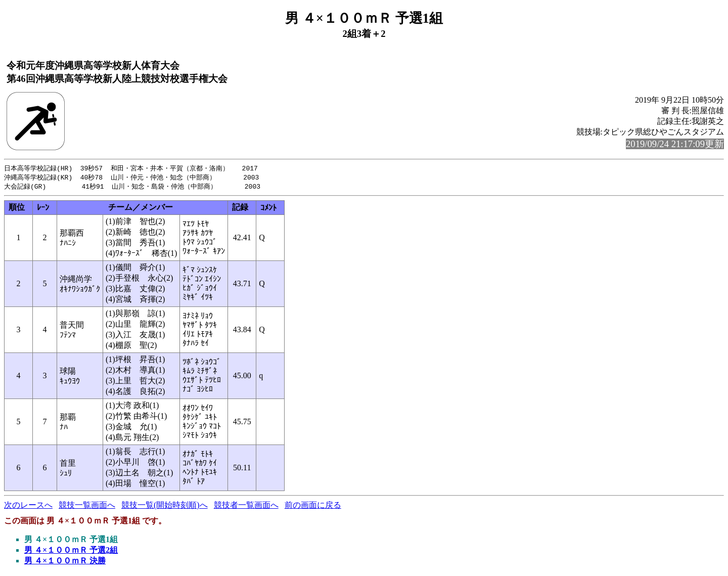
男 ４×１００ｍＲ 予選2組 (71, 551)
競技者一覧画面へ (246, 506)
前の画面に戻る (313, 506)
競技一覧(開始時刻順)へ (165, 506)
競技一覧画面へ (87, 506)
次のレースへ (28, 506)
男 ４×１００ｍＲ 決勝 (65, 562)
